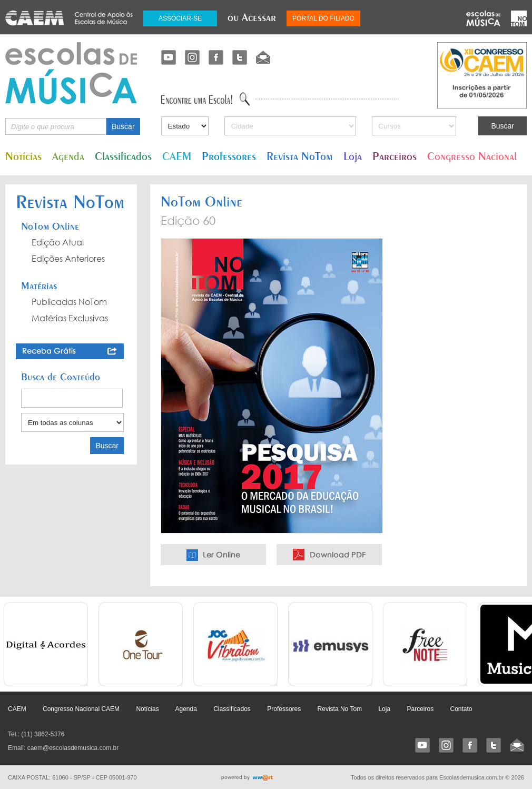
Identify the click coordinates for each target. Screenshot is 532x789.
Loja (353, 156)
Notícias (23, 156)
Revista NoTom (300, 156)
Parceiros (395, 156)
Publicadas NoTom (69, 302)
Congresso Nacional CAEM (81, 709)
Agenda (68, 156)
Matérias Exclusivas (70, 318)
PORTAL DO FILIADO (323, 18)
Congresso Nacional (472, 156)
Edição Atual (58, 242)
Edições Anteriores (68, 259)
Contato (461, 709)
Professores (229, 156)
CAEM (177, 156)
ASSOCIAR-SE (180, 18)
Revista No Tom (340, 709)
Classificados (123, 156)
